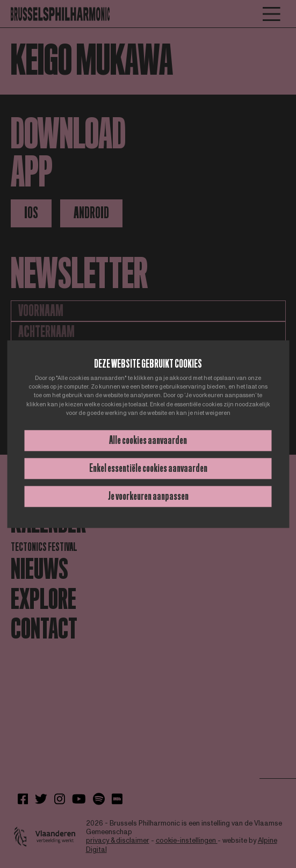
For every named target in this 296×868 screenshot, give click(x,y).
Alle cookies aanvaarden (148, 440)
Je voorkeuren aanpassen (148, 496)
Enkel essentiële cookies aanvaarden (148, 468)
